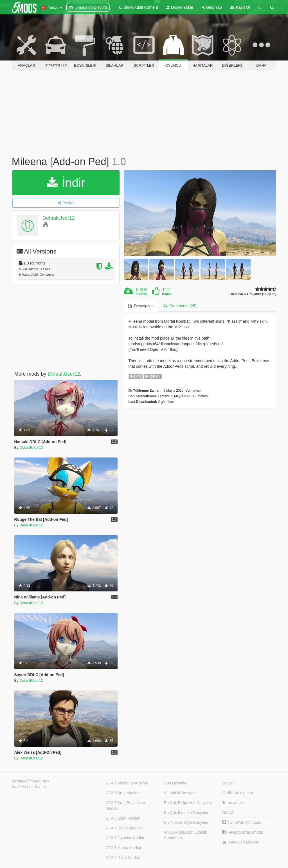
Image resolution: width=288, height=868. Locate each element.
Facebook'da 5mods (243, 832)
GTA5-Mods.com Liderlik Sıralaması (185, 835)
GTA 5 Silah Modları (123, 818)
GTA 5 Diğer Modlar (123, 858)
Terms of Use (234, 803)
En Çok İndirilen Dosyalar (186, 813)
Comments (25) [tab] (180, 306)
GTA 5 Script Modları (124, 828)
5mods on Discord (241, 842)
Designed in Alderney (31, 781)
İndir (66, 183)
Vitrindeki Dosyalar (180, 793)
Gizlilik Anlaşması (238, 793)
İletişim (228, 783)
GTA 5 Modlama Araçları (127, 783)
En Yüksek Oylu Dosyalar (186, 822)
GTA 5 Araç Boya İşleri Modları (125, 806)
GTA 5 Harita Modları (124, 848)
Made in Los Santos (30, 787)
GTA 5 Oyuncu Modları (126, 838)
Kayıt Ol (240, 7)
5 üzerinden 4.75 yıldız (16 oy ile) (253, 294)
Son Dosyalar (176, 783)
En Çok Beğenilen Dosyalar (188, 803)
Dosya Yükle (180, 7)
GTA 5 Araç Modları (123, 793)
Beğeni (167, 294)
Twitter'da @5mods (242, 822)
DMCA (228, 813)
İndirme (141, 294)
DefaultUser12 (59, 218)
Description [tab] (141, 306)
